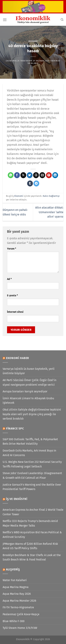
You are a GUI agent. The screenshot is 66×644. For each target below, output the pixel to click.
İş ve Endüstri (17, 499)
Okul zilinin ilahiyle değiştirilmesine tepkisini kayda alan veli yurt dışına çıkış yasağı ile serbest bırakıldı (32, 414)
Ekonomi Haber (18, 358)
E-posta (12, 296)
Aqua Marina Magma (16, 587)
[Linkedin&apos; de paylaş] (55, 175)
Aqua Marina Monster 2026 (19, 601)
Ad (9, 279)
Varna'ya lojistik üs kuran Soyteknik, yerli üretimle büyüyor (29, 371)
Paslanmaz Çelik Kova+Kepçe (21, 614)
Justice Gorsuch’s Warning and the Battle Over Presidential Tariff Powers (32, 487)
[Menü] (5, 20)
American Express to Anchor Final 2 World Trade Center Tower (33, 512)
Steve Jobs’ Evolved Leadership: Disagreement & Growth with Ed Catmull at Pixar (32, 475)
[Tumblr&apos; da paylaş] (30, 183)
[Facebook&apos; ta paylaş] (17, 175)
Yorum (12, 249)
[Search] (62, 20)
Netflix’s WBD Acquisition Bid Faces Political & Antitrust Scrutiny (32, 535)
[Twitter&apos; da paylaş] (30, 175)
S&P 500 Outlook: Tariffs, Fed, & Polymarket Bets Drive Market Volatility (30, 442)
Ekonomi (33, 41)
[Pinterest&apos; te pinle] (49, 175)
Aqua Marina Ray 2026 (17, 594)
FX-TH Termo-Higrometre (18, 607)
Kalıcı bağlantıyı (51, 196)
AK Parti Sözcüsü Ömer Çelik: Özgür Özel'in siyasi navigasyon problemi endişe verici (29, 382)
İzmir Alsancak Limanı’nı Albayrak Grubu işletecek (28, 401)
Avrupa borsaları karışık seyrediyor (25, 391)
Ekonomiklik (13, 61)
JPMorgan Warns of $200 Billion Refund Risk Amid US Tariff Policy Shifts (30, 546)
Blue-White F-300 (14, 621)
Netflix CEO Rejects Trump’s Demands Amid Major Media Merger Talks (30, 523)
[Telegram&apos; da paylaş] (36, 183)
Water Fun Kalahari (15, 580)
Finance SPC (15, 428)
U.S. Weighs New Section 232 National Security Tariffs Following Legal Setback (32, 464)
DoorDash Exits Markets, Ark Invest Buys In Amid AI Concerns (29, 453)
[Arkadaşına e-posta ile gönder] (42, 175)
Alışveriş (13, 569)
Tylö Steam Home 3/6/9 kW (20, 628)
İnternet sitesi (15, 312)
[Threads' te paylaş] (36, 175)
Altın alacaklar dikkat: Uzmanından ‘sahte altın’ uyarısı (49, 212)
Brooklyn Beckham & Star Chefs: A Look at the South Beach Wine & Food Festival (32, 557)
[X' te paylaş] (23, 175)
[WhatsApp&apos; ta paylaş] (11, 175)
